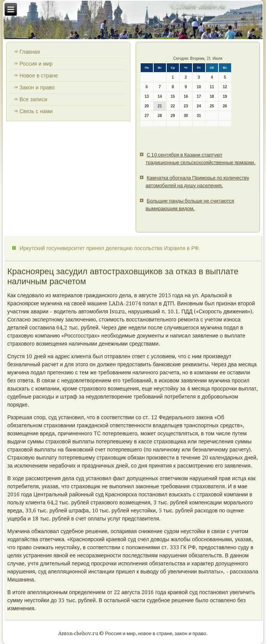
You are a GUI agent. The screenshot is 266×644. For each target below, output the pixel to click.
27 (147, 116)
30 (186, 116)
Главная (30, 52)
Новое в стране (39, 76)
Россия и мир (36, 64)
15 (173, 96)
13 (147, 96)
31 (199, 116)
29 (173, 116)
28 (160, 116)
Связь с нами (36, 111)
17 (199, 96)
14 (160, 96)
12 (225, 87)
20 (147, 106)
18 (212, 96)
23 (186, 106)
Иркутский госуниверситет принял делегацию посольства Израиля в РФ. (110, 248)
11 (212, 87)
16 (186, 96)
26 (225, 106)
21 (160, 106)
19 (225, 96)
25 (212, 106)
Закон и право (37, 87)
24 (199, 106)
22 (173, 106)
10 (199, 87)
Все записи (34, 99)
